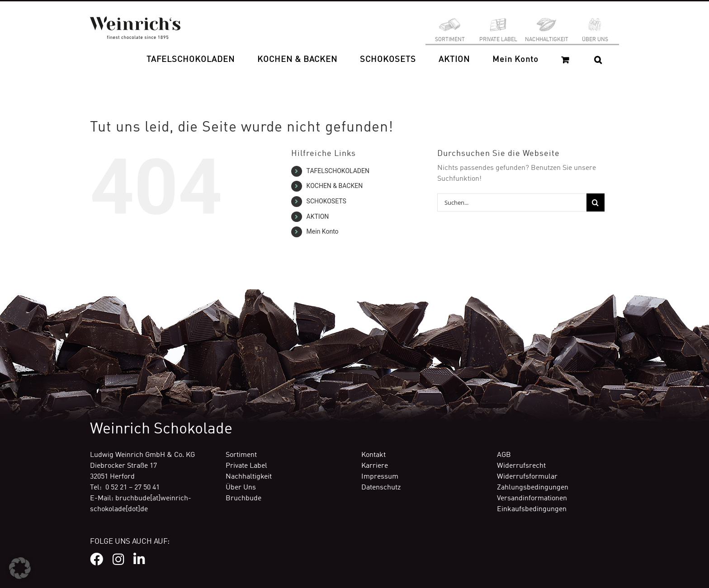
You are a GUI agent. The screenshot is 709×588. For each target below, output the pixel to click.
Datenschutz (381, 488)
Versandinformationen (532, 499)
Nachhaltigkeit (249, 477)
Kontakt (373, 455)
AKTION (318, 216)
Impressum (380, 477)
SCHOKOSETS (326, 201)
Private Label (246, 466)
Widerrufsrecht (521, 466)
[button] (598, 60)
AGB (504, 455)
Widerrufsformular (527, 477)
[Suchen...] (512, 202)
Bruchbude (243, 499)
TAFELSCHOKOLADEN (338, 171)
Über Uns (241, 488)
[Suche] (596, 202)
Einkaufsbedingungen (532, 509)
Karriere (375, 466)
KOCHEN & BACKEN (335, 186)
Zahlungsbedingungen (533, 488)
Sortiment (241, 455)
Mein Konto (323, 231)
